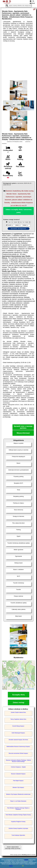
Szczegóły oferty (18, 695)
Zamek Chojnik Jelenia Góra (18, 713)
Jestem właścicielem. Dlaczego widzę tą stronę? (13, 848)
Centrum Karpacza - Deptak (18, 767)
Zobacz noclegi (19, 703)
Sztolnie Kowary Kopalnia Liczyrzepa (18, 829)
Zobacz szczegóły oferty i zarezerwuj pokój (19, 211)
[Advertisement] (18, 61)
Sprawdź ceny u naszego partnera (23, 427)
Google (26, 860)
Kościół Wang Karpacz (18, 726)
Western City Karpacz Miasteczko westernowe (18, 794)
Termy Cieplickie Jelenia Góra (18, 719)
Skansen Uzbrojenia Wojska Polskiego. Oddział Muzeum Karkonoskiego (18, 761)
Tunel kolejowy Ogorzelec (18, 835)
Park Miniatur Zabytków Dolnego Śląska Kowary (18, 815)
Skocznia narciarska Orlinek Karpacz (18, 754)
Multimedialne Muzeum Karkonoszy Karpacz (18, 747)
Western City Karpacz (18, 788)
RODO (11, 866)
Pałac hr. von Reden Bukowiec (18, 801)
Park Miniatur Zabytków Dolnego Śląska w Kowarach (18, 809)
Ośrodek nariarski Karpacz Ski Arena (18, 740)
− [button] (5, 666)
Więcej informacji (23, 433)
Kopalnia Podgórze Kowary (18, 822)
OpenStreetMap (31, 689)
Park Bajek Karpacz (18, 781)
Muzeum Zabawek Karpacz (18, 774)
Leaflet (23, 689)
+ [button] (5, 663)
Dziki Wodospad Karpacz (18, 733)
